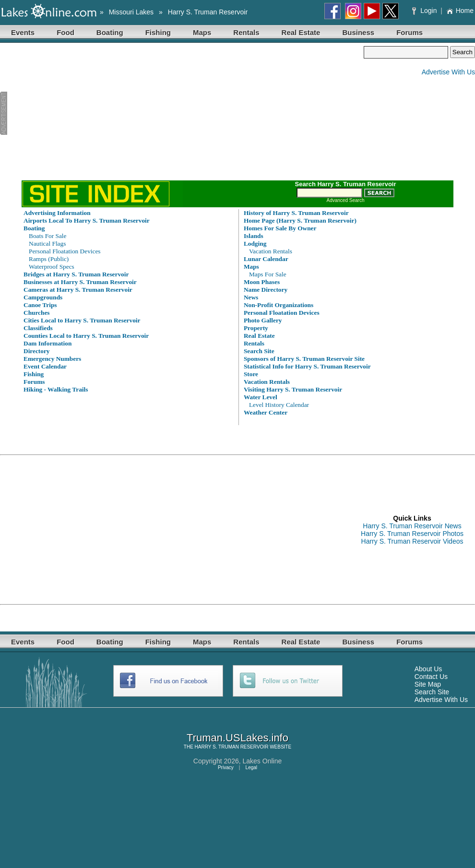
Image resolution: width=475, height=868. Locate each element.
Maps (202, 32)
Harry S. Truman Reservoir (208, 12)
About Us (428, 669)
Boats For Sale (48, 236)
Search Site (432, 692)
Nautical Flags (47, 244)
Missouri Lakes (131, 12)
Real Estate (301, 32)
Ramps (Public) (49, 259)
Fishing (158, 32)
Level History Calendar (279, 405)
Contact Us (431, 677)
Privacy (226, 767)
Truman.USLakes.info (237, 738)
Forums (410, 32)
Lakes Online (262, 761)
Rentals (246, 32)
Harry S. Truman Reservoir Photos (412, 534)
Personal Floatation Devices (65, 251)
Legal (251, 767)
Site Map (428, 684)
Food (65, 32)
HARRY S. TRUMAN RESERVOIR (232, 747)
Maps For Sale (268, 274)
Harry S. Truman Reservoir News (412, 526)
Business (358, 32)
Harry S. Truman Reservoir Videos (412, 541)
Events (23, 32)
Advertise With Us (448, 72)
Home (460, 11)
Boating (110, 32)
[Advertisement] (182, 113)
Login (425, 11)
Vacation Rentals (271, 251)
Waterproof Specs (52, 267)
